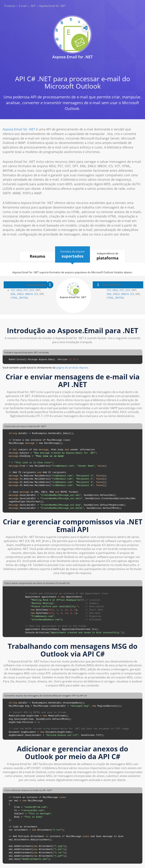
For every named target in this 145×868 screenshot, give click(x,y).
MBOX (29, 294)
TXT (13, 290)
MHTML (24, 298)
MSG (19, 290)
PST (26, 290)
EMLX (20, 294)
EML (13, 294)
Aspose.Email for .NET (19, 129)
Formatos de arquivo (73, 254)
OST (32, 290)
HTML (14, 298)
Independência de (108, 256)
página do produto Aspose (72, 367)
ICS (36, 294)
